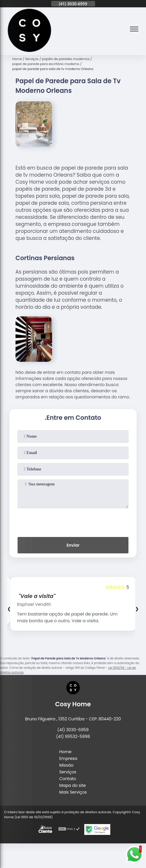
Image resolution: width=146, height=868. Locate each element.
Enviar (73, 545)
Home (65, 752)
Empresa (68, 758)
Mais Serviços (73, 792)
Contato (67, 779)
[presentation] (73, 521)
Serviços (68, 772)
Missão (66, 765)
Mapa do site (72, 785)
